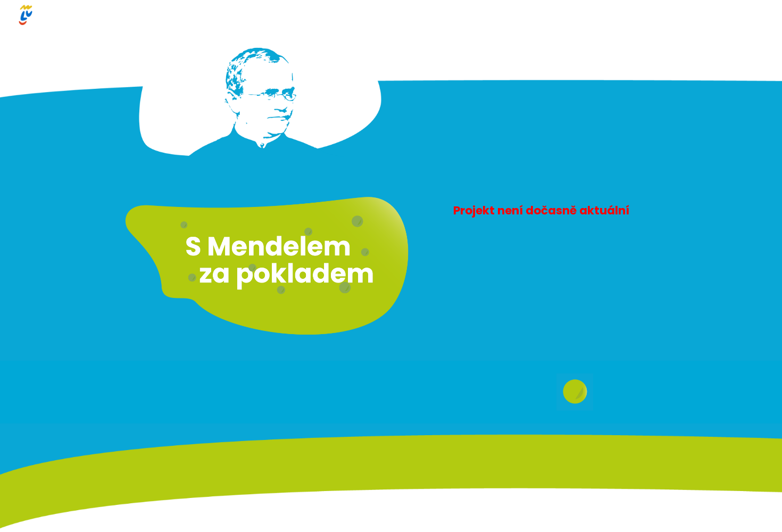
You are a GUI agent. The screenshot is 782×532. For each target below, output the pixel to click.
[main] (549, 208)
